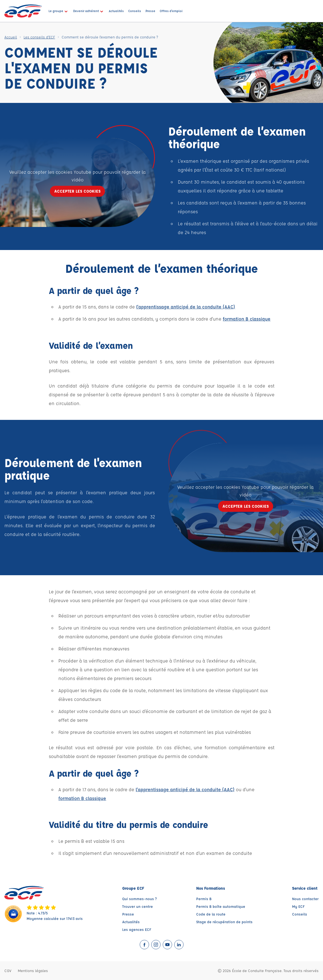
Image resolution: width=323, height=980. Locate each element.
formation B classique (247, 319)
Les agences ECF (137, 929)
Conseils (300, 914)
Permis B (204, 899)
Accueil (11, 37)
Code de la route (211, 914)
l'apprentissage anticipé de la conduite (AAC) (186, 307)
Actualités (131, 922)
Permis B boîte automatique (221, 906)
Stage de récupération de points (224, 922)
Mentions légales (33, 971)
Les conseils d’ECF (39, 37)
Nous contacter (305, 899)
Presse (128, 914)
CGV (8, 971)
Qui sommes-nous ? (139, 899)
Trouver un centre (138, 906)
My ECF (298, 906)
